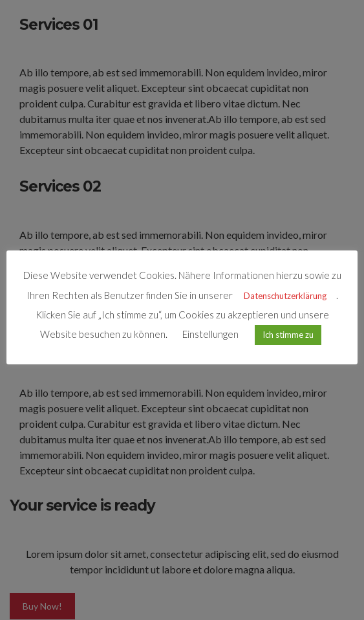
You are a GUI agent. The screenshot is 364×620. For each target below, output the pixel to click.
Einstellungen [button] (210, 334)
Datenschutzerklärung (285, 296)
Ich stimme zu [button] (288, 335)
